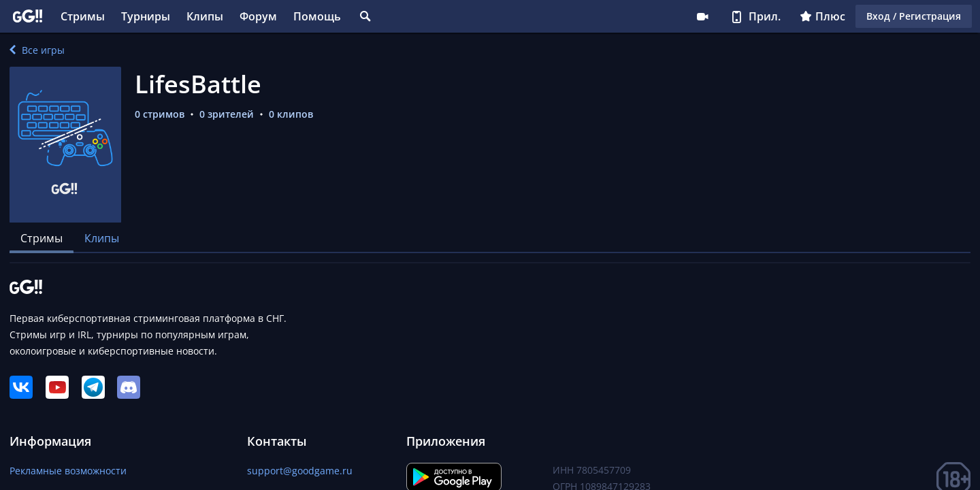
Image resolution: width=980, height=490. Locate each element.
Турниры (146, 16)
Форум (258, 16)
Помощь (317, 16)
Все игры (37, 50)
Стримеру (702, 16)
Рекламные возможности (68, 471)
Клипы (205, 16)
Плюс (822, 16)
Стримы (83, 16)
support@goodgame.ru (300, 471)
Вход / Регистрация (914, 16)
